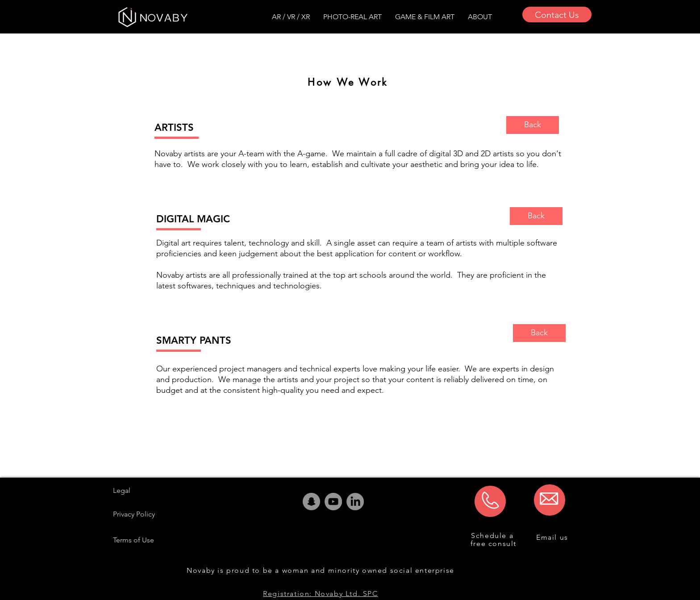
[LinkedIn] (355, 502)
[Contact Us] (557, 15)
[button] (480, 17)
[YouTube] (333, 502)
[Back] (533, 125)
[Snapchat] (311, 502)
